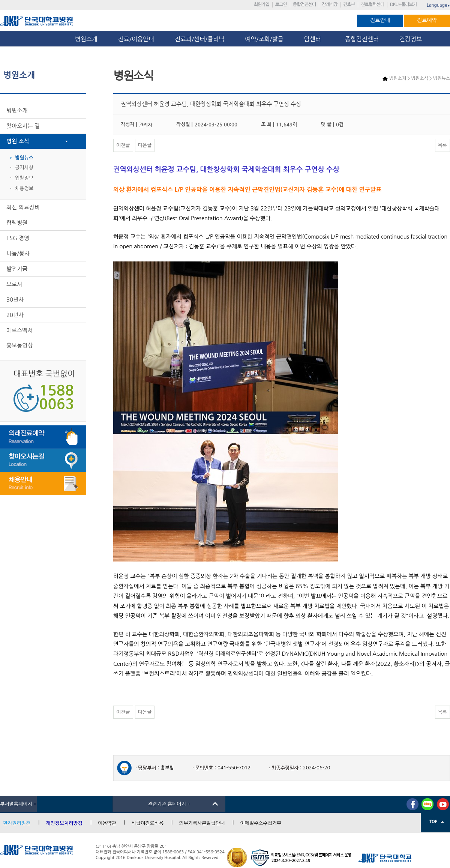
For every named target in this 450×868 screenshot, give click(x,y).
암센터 (314, 39)
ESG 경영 (18, 238)
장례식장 (329, 5)
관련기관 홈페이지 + (169, 804)
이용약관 (107, 823)
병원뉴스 (24, 158)
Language (438, 5)
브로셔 (14, 284)
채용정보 (24, 188)
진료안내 (380, 20)
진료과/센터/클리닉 (199, 39)
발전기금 (17, 269)
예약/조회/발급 (264, 39)
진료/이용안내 (136, 39)
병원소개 (86, 39)
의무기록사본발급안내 (202, 823)
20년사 (15, 315)
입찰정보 (24, 178)
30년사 (15, 300)
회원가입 (262, 5)
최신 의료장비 (23, 207)
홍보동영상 (20, 345)
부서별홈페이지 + (18, 804)
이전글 (123, 145)
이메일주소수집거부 (261, 823)
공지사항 (24, 167)
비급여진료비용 (148, 823)
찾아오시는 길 (23, 126)
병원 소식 (18, 141)
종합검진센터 (304, 5)
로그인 (281, 5)
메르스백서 (20, 330)
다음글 (145, 145)
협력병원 (17, 223)
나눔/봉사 (18, 253)
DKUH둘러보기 (403, 5)
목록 (442, 145)
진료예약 (427, 20)
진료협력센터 (372, 5)
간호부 (349, 5)
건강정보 (411, 39)
